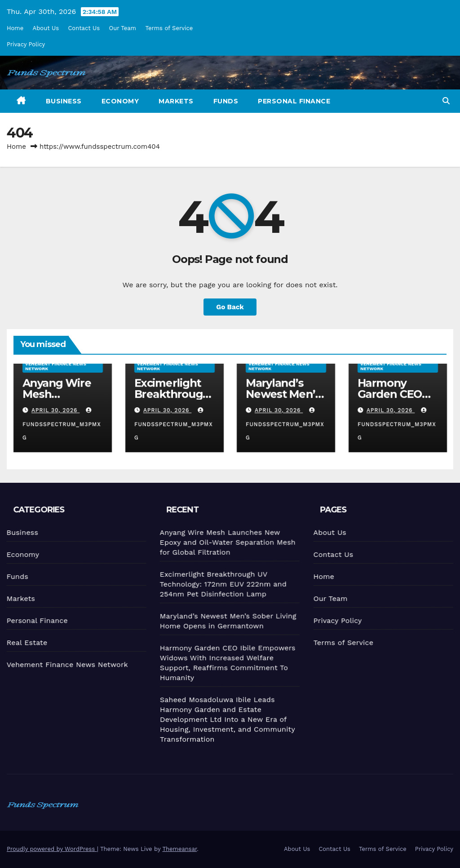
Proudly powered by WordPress (52, 849)
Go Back (230, 307)
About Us (46, 28)
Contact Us (84, 28)
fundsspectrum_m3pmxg (62, 424)
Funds (226, 101)
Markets (176, 101)
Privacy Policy (26, 44)
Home (15, 28)
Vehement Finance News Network (56, 366)
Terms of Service (169, 28)
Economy (120, 101)
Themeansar (179, 849)
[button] (446, 101)
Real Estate (26, 642)
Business (64, 101)
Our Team (123, 28)
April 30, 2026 (56, 410)
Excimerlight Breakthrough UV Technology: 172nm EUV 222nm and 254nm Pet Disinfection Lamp (222, 583)
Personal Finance (294, 101)
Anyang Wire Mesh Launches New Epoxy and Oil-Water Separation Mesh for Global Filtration (226, 542)
